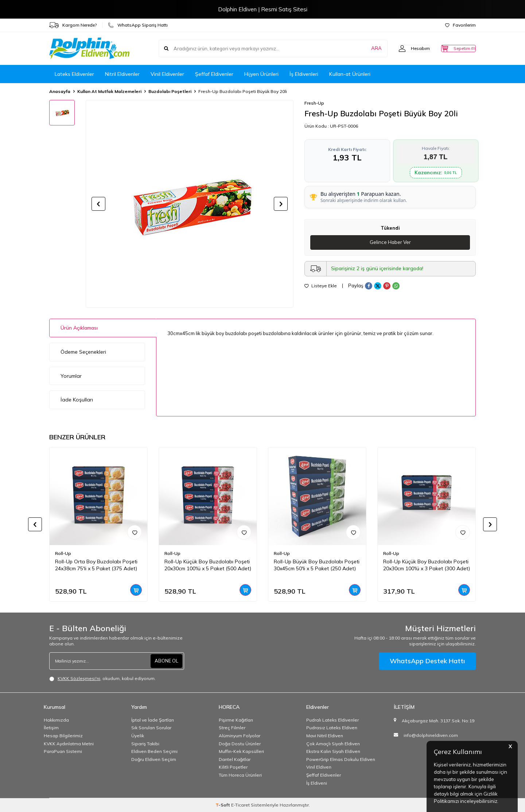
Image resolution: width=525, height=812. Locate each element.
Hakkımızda (56, 720)
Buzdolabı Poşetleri (170, 91)
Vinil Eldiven (319, 767)
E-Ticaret (240, 805)
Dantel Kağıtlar (235, 759)
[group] (190, 204)
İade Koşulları (77, 400)
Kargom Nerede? (73, 25)
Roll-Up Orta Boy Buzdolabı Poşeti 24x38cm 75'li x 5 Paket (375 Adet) (96, 565)
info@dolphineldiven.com (431, 735)
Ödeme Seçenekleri (83, 352)
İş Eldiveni (317, 783)
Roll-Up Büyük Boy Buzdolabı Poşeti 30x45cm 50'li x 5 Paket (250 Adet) (317, 565)
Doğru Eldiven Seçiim (154, 759)
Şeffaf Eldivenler (214, 74)
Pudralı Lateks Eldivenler (332, 720)
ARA (362, 48)
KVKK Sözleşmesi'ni (79, 678)
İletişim (51, 728)
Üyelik (138, 736)
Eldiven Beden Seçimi (154, 751)
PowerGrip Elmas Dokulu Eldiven (341, 759)
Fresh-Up (314, 103)
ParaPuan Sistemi (63, 751)
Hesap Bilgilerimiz (63, 736)
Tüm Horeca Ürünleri (240, 775)
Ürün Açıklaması (79, 328)
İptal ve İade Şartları (153, 720)
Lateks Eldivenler (74, 74)
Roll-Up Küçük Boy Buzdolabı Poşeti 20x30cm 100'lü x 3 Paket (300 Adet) (427, 565)
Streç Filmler (232, 728)
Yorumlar (71, 376)
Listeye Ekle (321, 286)
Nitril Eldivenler (122, 74)
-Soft (223, 805)
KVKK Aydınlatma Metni (69, 744)
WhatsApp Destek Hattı (427, 661)
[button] (98, 204)
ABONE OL (166, 661)
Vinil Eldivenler (167, 74)
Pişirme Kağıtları (236, 720)
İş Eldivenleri (304, 74)
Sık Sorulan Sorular (151, 728)
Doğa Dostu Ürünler (240, 744)
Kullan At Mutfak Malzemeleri (109, 91)
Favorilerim (460, 25)
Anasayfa (60, 91)
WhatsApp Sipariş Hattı (138, 25)
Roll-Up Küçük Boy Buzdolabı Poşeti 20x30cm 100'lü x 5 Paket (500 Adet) (208, 565)
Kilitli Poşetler (233, 767)
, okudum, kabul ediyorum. (102, 679)
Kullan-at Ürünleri (350, 74)
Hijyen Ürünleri (261, 74)
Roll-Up (63, 553)
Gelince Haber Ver (390, 242)
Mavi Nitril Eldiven (325, 736)
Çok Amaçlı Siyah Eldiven (333, 744)
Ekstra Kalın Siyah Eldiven (333, 751)
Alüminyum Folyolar (240, 736)
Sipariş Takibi (145, 744)
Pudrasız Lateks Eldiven (332, 728)
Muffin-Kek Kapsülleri (241, 751)
